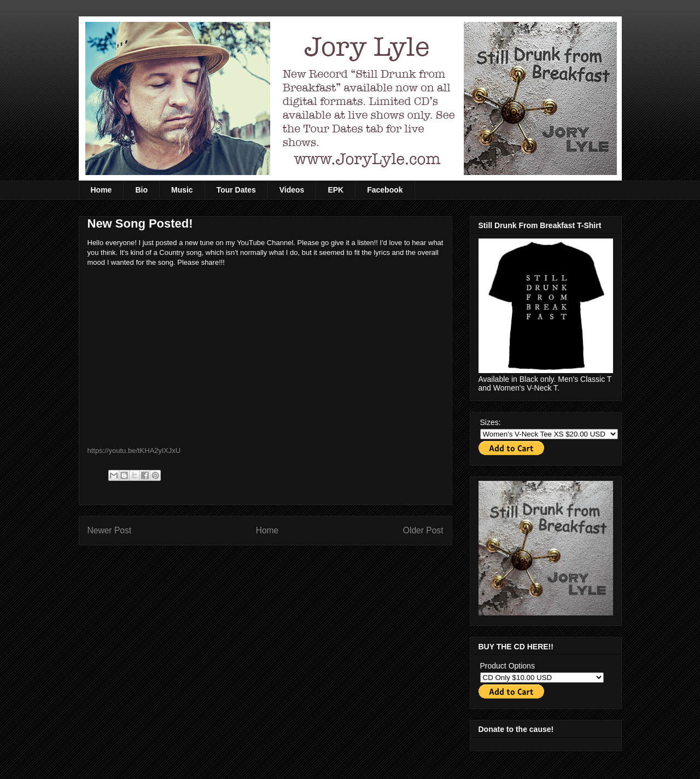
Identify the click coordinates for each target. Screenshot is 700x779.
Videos (292, 190)
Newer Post (110, 530)
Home (101, 190)
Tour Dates (236, 190)
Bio (141, 190)
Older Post (423, 530)
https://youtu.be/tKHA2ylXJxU (134, 450)
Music (182, 190)
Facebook (385, 190)
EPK (336, 190)
